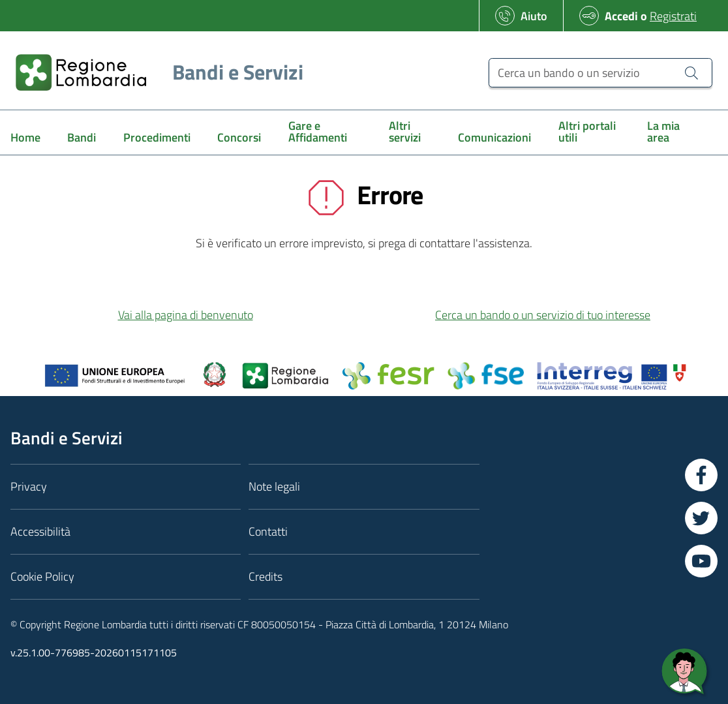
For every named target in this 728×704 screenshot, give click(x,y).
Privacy (29, 486)
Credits (265, 576)
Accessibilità (40, 531)
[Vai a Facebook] (701, 475)
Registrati (673, 16)
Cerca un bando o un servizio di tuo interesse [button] (543, 315)
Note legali (274, 486)
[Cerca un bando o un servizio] (600, 73)
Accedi (621, 16)
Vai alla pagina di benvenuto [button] (186, 315)
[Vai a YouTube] (701, 561)
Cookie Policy (42, 576)
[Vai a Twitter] (701, 518)
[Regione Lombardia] (154, 72)
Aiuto (534, 16)
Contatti (268, 531)
